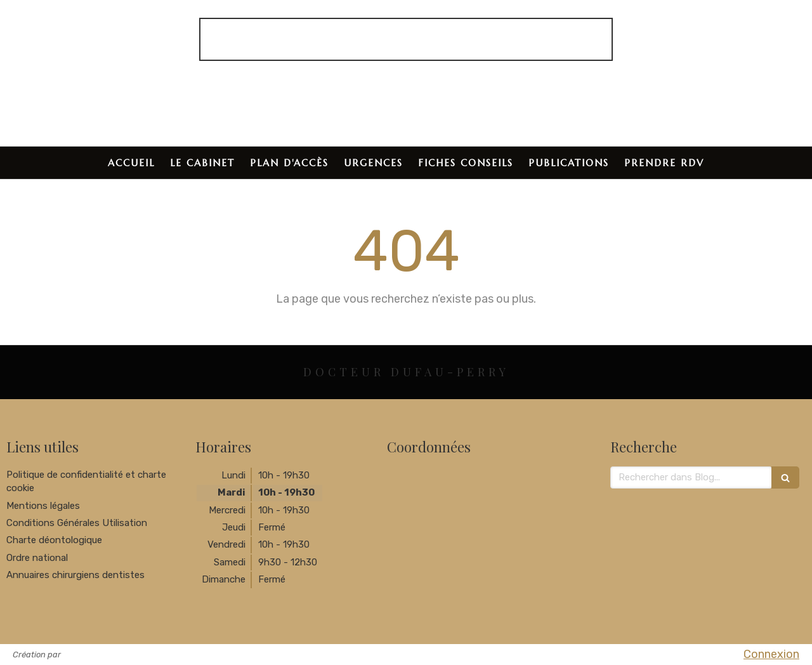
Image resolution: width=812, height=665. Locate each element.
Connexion (771, 654)
